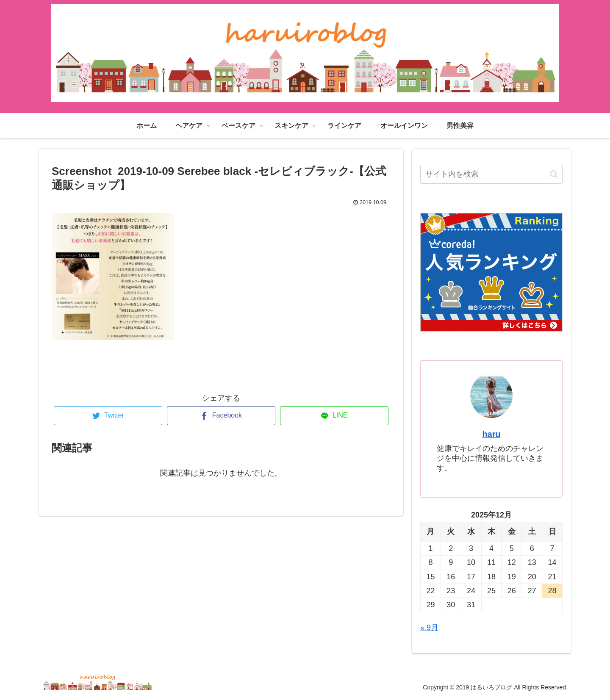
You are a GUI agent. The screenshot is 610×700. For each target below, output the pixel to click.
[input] (491, 174)
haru (492, 434)
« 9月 (429, 628)
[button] (554, 174)
